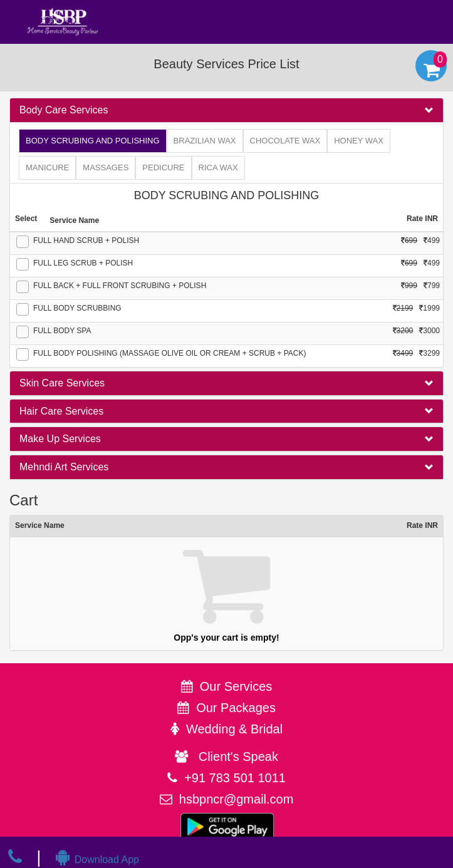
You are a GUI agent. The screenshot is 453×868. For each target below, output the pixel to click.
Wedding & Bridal (234, 729)
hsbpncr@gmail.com (237, 799)
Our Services (236, 686)
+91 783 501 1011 (235, 778)
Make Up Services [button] (60, 439)
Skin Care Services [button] (62, 383)
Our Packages (236, 708)
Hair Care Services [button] (61, 411)
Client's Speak (226, 757)
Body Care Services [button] (64, 110)
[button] (226, 110)
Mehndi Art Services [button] (64, 467)
